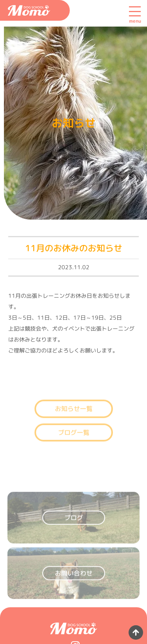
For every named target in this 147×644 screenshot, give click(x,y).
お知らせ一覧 (74, 414)
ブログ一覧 (74, 438)
